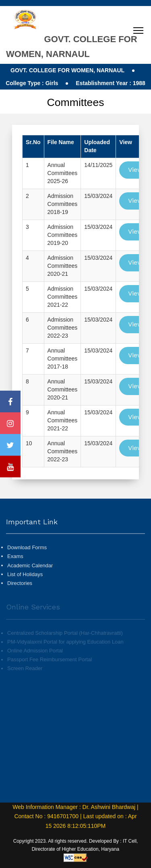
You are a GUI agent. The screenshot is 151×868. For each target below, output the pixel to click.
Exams (15, 574)
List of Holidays (25, 591)
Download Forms (27, 565)
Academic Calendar (30, 582)
